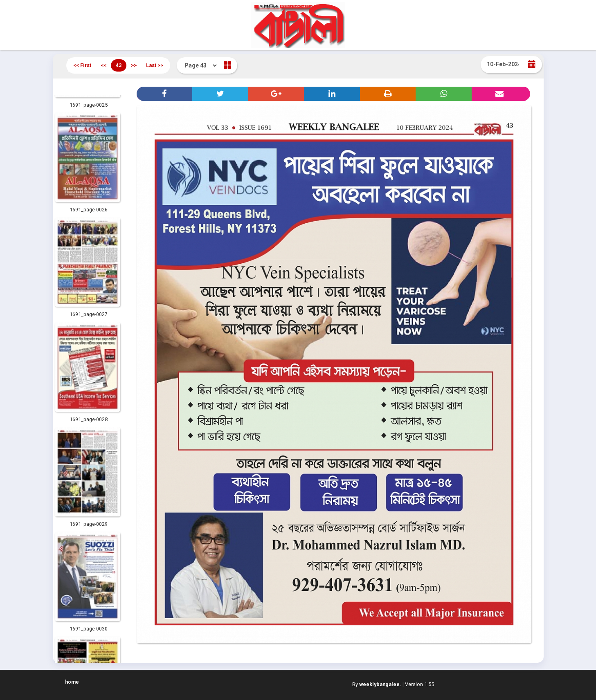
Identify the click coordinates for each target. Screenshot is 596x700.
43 (119, 65)
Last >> (155, 65)
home (72, 682)
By (377, 684)
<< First (82, 65)
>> (134, 65)
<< (103, 65)
